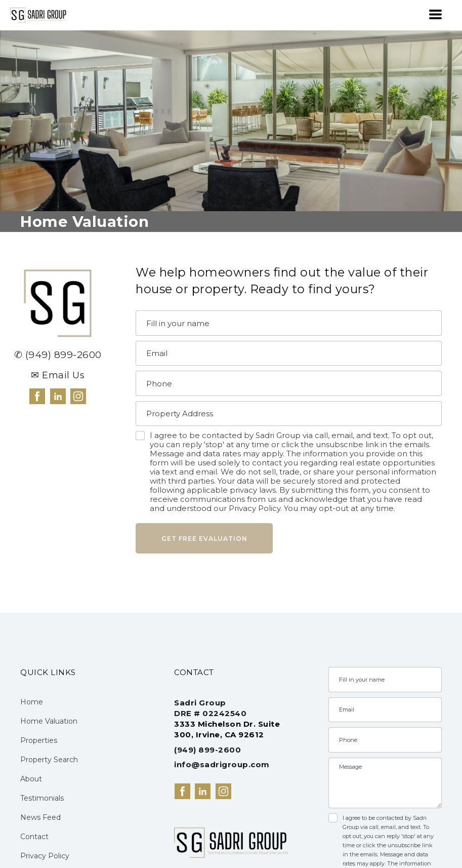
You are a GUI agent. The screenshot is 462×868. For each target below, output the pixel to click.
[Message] (385, 783)
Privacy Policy (45, 856)
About (31, 779)
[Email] (289, 353)
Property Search (49, 760)
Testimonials (42, 798)
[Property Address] (289, 414)
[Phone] (289, 383)
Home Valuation (49, 721)
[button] (435, 14)
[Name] (289, 323)
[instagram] (78, 396)
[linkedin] (58, 396)
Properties (39, 740)
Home (32, 702)
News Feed (40, 817)
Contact (34, 837)
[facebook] (37, 396)
